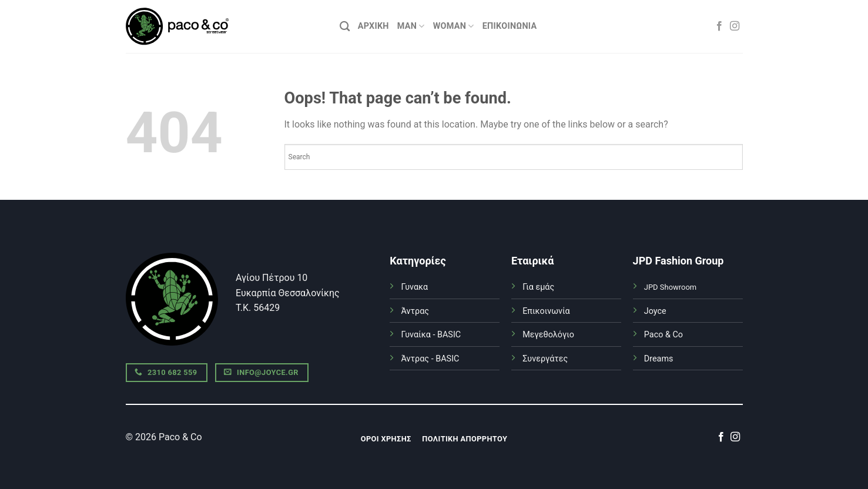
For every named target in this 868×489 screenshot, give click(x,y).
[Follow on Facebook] (719, 26)
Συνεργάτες (545, 359)
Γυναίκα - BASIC (431, 335)
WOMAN (454, 26)
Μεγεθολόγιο (548, 335)
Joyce (655, 311)
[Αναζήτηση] (345, 27)
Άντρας (415, 311)
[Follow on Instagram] (735, 26)
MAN (411, 26)
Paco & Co (663, 335)
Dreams (659, 359)
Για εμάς (538, 287)
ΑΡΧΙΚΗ (373, 26)
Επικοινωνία (510, 26)
